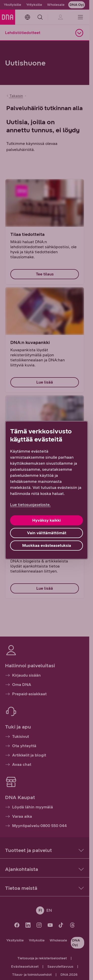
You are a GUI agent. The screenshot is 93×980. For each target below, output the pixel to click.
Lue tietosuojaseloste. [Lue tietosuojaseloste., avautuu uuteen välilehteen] (30, 505)
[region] (46, 490)
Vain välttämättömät (47, 533)
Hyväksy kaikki (46, 520)
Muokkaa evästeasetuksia (47, 545)
